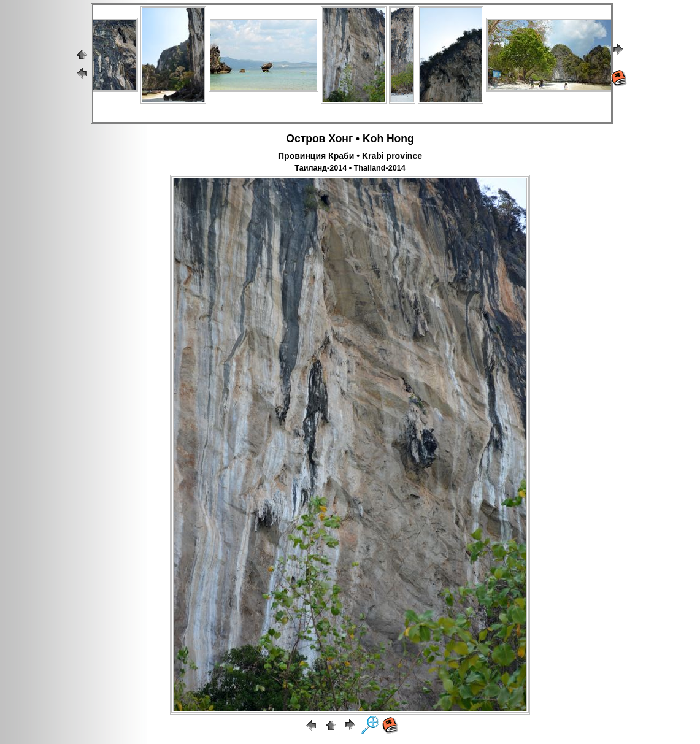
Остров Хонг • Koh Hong (350, 139)
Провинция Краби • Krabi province (350, 156)
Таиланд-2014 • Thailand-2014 (350, 168)
